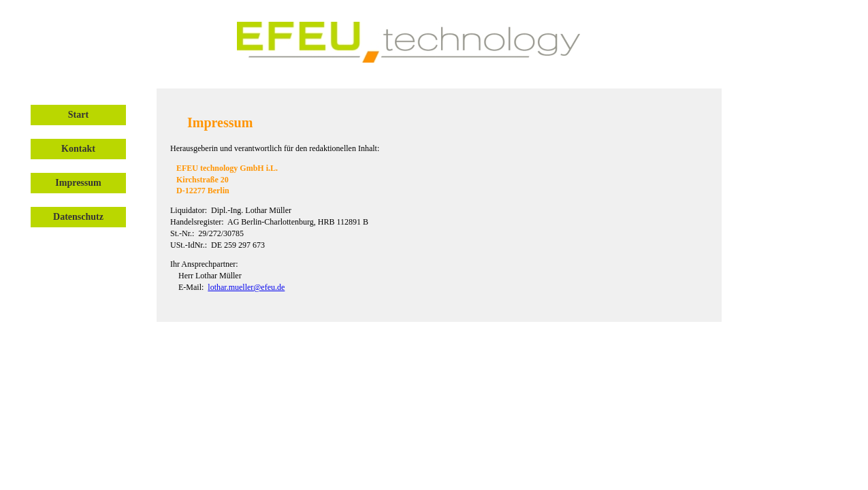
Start (78, 115)
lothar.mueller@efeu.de (246, 287)
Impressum (78, 183)
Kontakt (78, 149)
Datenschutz (78, 217)
